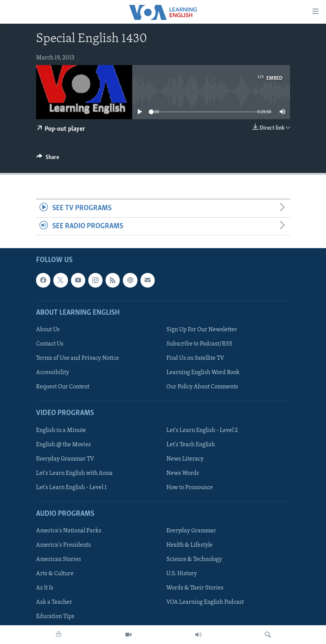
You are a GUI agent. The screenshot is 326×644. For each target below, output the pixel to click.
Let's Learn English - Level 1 (71, 488)
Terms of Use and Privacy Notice (78, 358)
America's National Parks (69, 531)
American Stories (59, 559)
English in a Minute (61, 430)
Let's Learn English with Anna (74, 473)
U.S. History (182, 574)
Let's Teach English (191, 445)
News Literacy (185, 459)
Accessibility (53, 373)
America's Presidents (63, 545)
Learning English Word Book (203, 373)
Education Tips (55, 617)
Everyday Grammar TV (65, 459)
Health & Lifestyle (189, 545)
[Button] (48, 159)
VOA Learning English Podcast (205, 602)
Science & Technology (194, 559)
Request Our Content (63, 387)
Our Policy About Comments (202, 387)
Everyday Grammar (191, 531)
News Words (183, 473)
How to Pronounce (190, 488)
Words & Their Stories (195, 588)
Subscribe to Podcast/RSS (199, 344)
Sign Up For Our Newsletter (202, 330)
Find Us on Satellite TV (195, 358)
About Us (48, 330)
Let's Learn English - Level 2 (202, 430)
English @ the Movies (63, 445)
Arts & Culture (55, 574)
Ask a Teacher (54, 602)
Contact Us (50, 344)
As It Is (45, 588)
